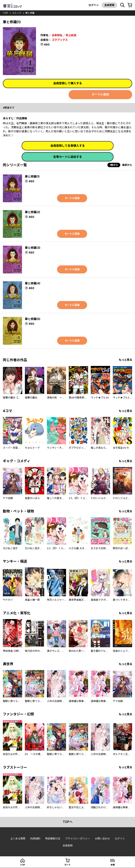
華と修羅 (30, 13)
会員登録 (109, 5)
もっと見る (125, 360)
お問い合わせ (102, 839)
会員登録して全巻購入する (68, 146)
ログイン (94, 5)
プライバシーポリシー (78, 839)
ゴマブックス (60, 40)
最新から (127, 165)
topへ (68, 822)
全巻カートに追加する (68, 157)
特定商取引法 (53, 839)
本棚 (113, 865)
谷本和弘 (57, 35)
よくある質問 (18, 839)
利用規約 (35, 839)
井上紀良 (71, 35)
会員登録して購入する (68, 83)
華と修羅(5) (33, 319)
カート (67, 865)
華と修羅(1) (32, 176)
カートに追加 (100, 94)
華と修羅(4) (33, 283)
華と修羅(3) (33, 248)
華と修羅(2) (32, 212)
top (5, 13)
